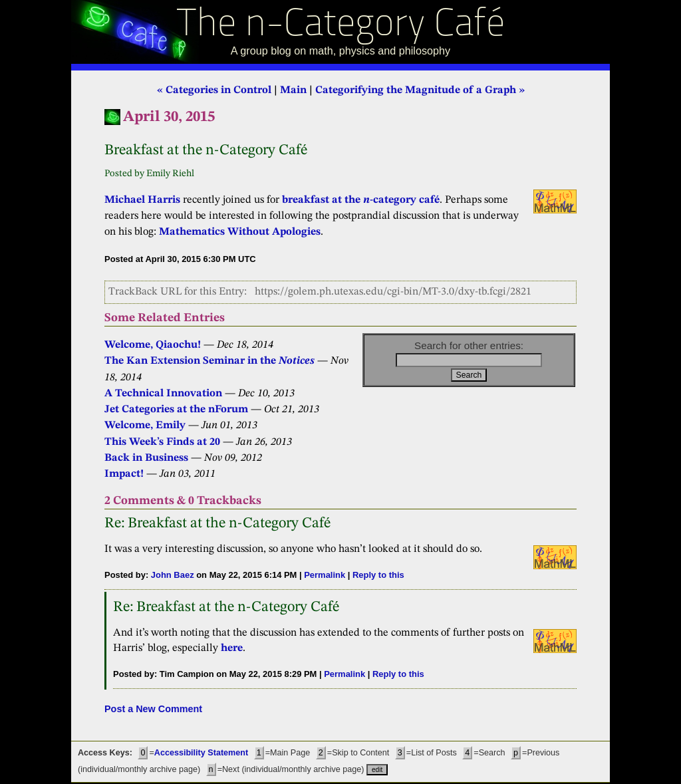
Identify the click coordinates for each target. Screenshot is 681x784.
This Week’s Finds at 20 (162, 442)
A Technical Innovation (163, 394)
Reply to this (378, 575)
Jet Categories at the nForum (176, 410)
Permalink (325, 575)
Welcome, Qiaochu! (153, 345)
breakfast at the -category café (361, 200)
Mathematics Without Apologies (240, 232)
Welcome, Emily (145, 426)
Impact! (124, 474)
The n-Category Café (341, 26)
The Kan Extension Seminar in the (209, 361)
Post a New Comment (153, 709)
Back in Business (146, 458)
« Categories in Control (214, 90)
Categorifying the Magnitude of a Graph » (420, 90)
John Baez (173, 575)
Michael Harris (142, 200)
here (232, 648)
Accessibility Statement (201, 753)
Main (293, 90)
